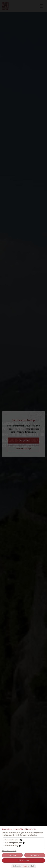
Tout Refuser (12, 855)
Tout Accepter (35, 855)
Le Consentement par (23, 866)
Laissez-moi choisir (23, 860)
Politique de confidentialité (9, 851)
